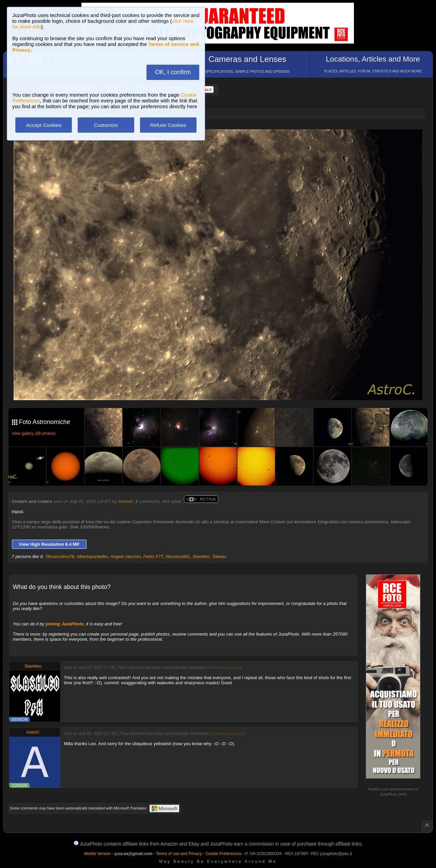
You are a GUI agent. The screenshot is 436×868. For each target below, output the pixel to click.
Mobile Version (98, 854)
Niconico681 (178, 556)
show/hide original (224, 668)
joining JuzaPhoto (65, 624)
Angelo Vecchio (125, 556)
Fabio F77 (153, 556)
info (403, 794)
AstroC (126, 501)
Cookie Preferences (223, 854)
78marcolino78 (59, 556)
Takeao (219, 556)
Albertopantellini (92, 556)
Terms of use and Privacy (179, 854)
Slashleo (201, 556)
